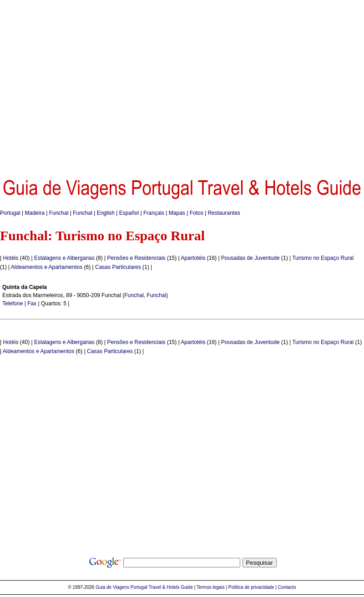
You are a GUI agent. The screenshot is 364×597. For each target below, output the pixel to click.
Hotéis (10, 258)
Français (154, 213)
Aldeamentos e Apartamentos (47, 267)
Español (129, 213)
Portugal (10, 213)
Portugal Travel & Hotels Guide (162, 587)
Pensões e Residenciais (136, 258)
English (106, 213)
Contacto (287, 587)
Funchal (59, 213)
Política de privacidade (251, 587)
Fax (32, 304)
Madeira (35, 213)
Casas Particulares (118, 267)
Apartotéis (193, 258)
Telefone (13, 304)
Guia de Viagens (112, 587)
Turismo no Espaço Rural (323, 258)
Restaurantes (224, 213)
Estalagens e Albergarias (64, 258)
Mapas (177, 213)
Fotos (197, 213)
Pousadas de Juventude (250, 258)
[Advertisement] (85, 85)
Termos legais (211, 587)
